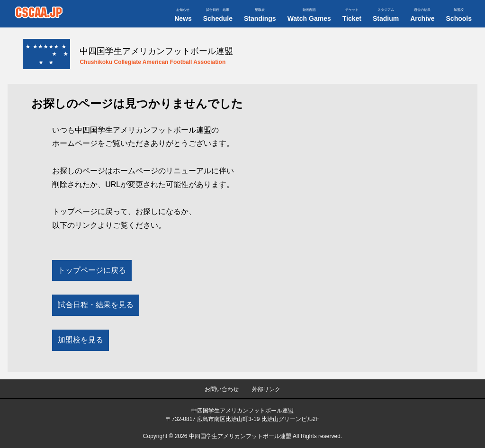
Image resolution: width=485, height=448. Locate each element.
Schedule (218, 15)
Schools (459, 15)
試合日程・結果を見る (96, 305)
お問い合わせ (222, 389)
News (183, 15)
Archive (422, 15)
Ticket (352, 15)
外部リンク (266, 389)
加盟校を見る (81, 340)
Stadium (386, 15)
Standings (260, 15)
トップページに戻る (92, 270)
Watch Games (309, 15)
